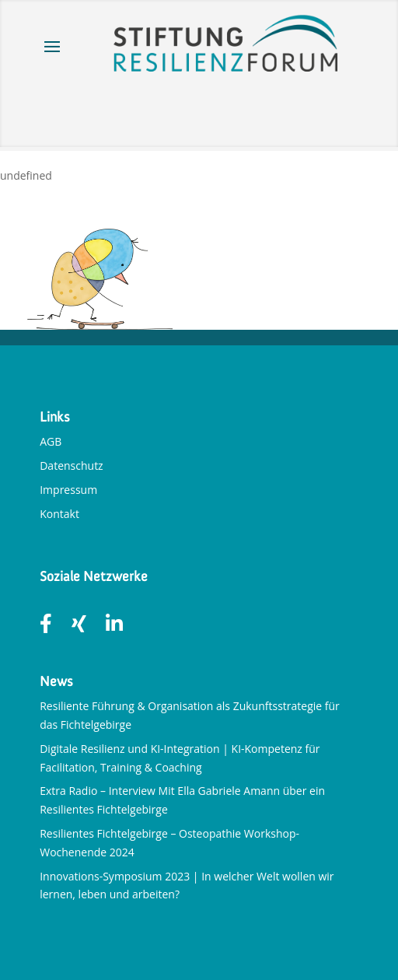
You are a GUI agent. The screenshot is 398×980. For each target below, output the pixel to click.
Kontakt (59, 514)
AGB (51, 441)
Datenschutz (71, 465)
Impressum (68, 490)
